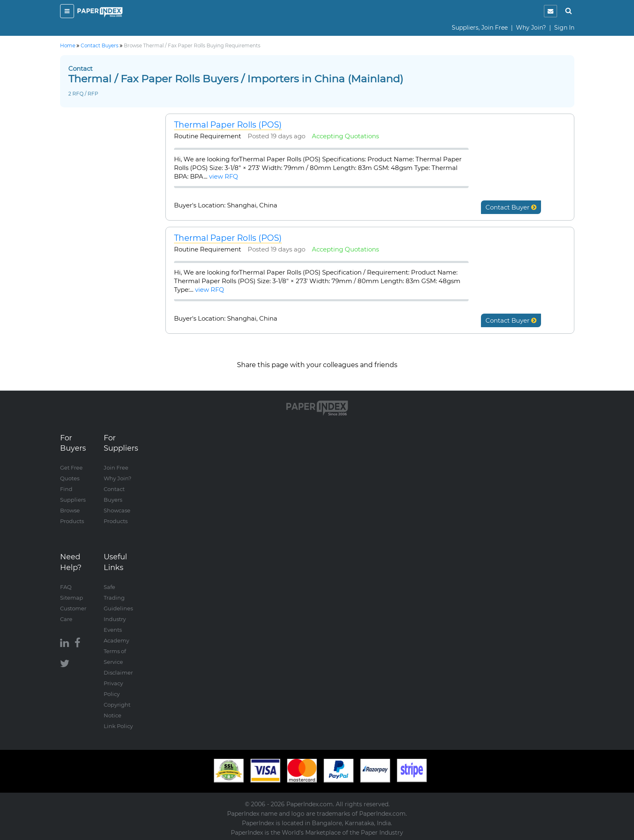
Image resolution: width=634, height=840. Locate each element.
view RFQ (224, 176)
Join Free (116, 468)
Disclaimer (118, 672)
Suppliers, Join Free (480, 28)
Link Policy (118, 726)
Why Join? (531, 28)
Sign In (564, 28)
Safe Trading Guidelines (118, 598)
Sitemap (72, 598)
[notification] (550, 11)
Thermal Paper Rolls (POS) (228, 125)
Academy (116, 640)
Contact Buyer (511, 207)
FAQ (66, 587)
